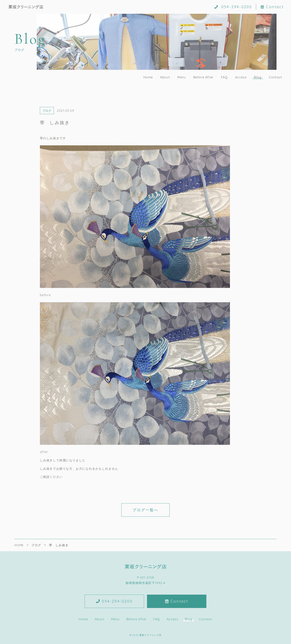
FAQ (224, 77)
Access (241, 77)
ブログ (47, 111)
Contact (272, 7)
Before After (203, 77)
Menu (182, 77)
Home (148, 77)
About (165, 77)
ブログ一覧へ (145, 510)
